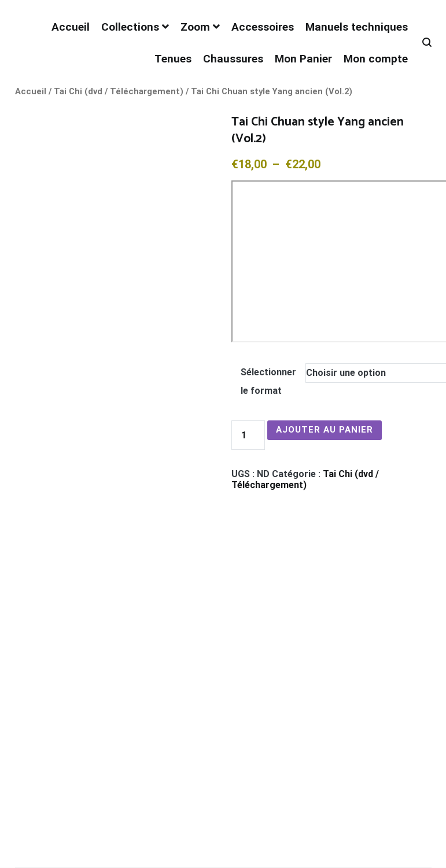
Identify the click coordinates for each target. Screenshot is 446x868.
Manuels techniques (357, 27)
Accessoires (263, 27)
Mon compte (376, 59)
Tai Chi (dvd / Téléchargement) (119, 91)
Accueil (71, 27)
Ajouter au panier (325, 430)
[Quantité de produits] (248, 435)
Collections (130, 27)
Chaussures (233, 59)
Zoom (195, 27)
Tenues (173, 59)
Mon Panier (303, 59)
